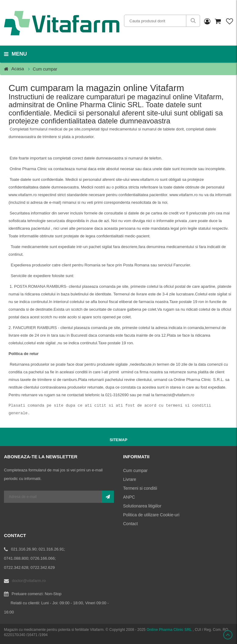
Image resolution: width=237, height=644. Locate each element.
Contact (130, 524)
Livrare (130, 479)
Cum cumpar (135, 470)
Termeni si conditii (140, 488)
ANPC (129, 497)
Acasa (18, 69)
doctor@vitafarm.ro (29, 581)
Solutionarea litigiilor (142, 506)
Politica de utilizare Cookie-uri (151, 515)
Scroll (228, 635)
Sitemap (119, 440)
